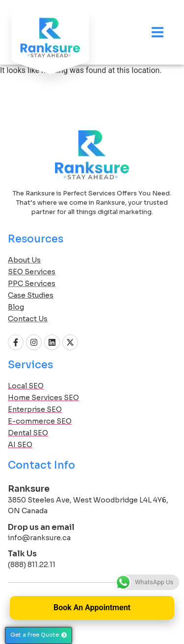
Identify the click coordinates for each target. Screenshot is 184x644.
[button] (39, 635)
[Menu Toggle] (158, 32)
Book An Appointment (92, 608)
